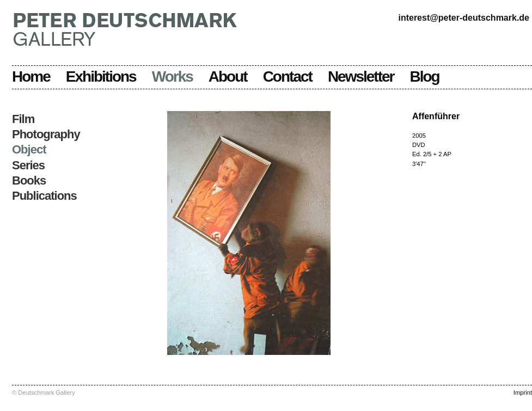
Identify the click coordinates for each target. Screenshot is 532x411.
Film (23, 119)
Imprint (523, 392)
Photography (46, 134)
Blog (425, 76)
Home (31, 76)
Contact (288, 76)
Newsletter (361, 76)
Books (29, 180)
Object (29, 149)
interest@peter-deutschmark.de (464, 18)
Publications (44, 196)
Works (172, 76)
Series (28, 165)
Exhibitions (101, 76)
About (228, 76)
